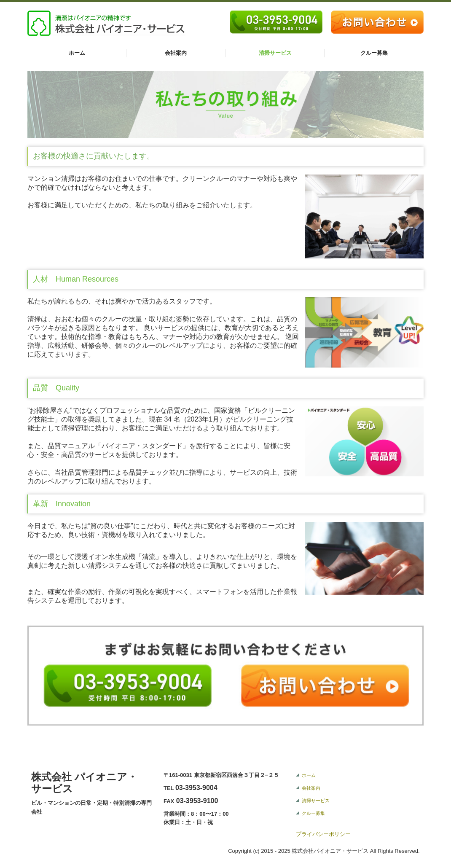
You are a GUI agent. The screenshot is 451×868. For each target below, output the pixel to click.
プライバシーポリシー (323, 834)
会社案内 (176, 53)
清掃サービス (275, 53)
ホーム (77, 53)
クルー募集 (374, 53)
